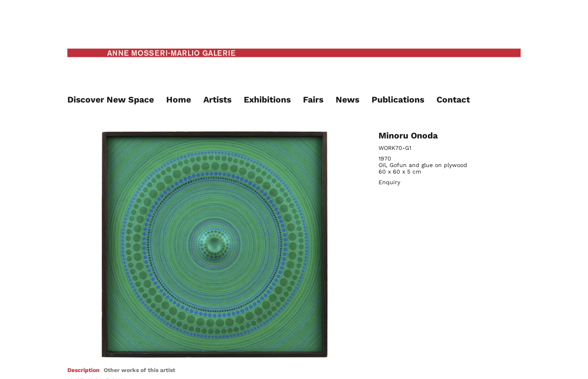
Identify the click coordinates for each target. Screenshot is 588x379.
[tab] (84, 370)
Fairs (313, 99)
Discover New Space (111, 99)
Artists (217, 99)
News (347, 99)
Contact (453, 99)
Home (179, 99)
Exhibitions (267, 99)
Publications (398, 99)
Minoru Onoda (408, 135)
